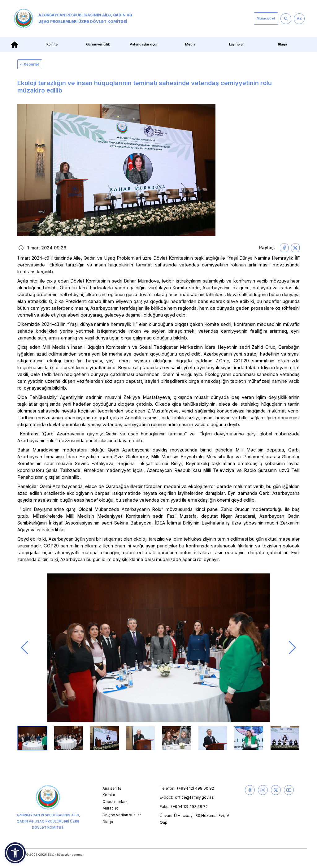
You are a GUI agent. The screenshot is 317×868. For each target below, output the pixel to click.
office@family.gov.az (194, 797)
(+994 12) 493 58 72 (189, 807)
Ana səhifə (112, 788)
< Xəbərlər (30, 64)
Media (190, 44)
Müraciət (110, 808)
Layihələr (236, 44)
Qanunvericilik (98, 44)
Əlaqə (282, 44)
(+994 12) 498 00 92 (195, 788)
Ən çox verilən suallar (122, 815)
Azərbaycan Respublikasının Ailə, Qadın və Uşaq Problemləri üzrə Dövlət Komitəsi (73, 19)
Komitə (52, 44)
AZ (299, 18)
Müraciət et (266, 18)
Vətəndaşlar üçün (144, 44)
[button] (25, 648)
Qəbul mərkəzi (115, 802)
